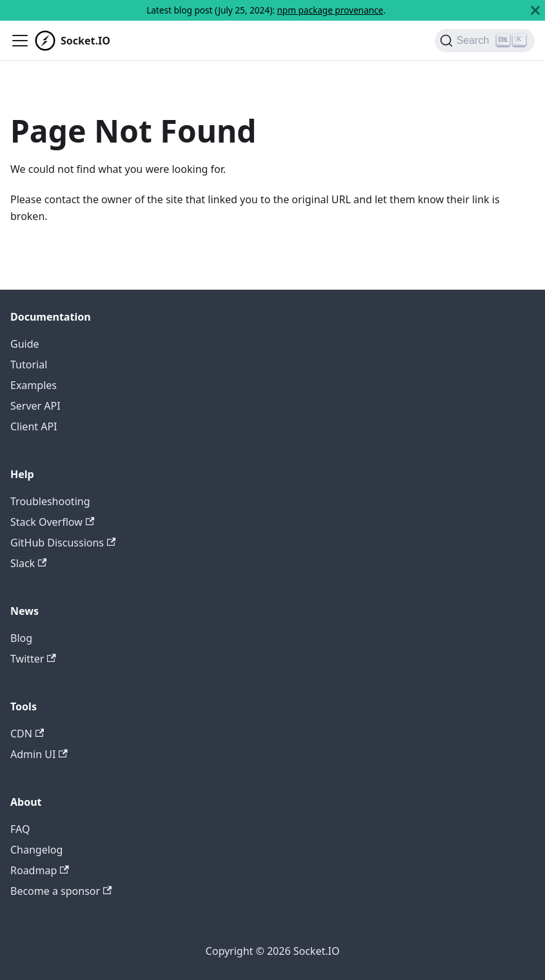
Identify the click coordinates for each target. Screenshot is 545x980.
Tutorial (29, 365)
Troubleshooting (50, 501)
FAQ (20, 829)
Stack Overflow (52, 522)
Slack (28, 563)
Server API (35, 406)
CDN (27, 734)
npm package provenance (330, 10)
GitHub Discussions (63, 543)
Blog (21, 638)
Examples (34, 385)
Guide (25, 344)
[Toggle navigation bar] (20, 41)
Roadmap (40, 870)
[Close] (535, 10)
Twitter (33, 659)
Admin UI (39, 754)
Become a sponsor (61, 891)
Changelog (36, 850)
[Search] (485, 41)
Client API (34, 426)
